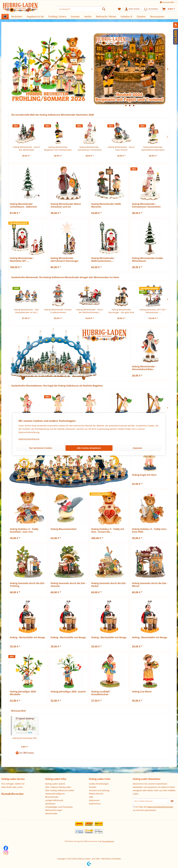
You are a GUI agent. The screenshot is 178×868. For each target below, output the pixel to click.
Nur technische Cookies (41, 448)
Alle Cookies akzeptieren (89, 448)
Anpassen (137, 448)
